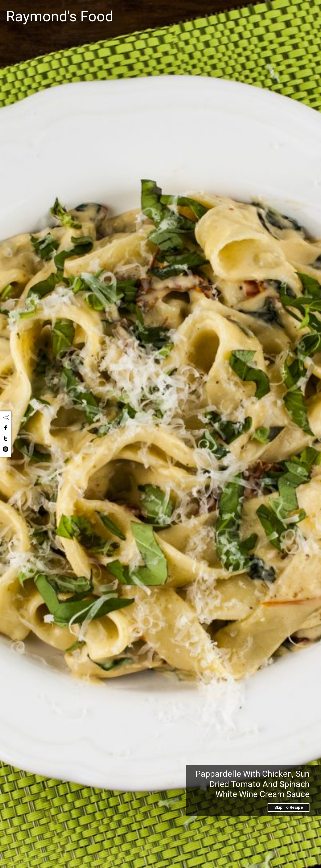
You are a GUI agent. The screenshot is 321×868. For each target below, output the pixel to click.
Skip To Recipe (289, 807)
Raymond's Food (60, 16)
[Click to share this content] (6, 418)
